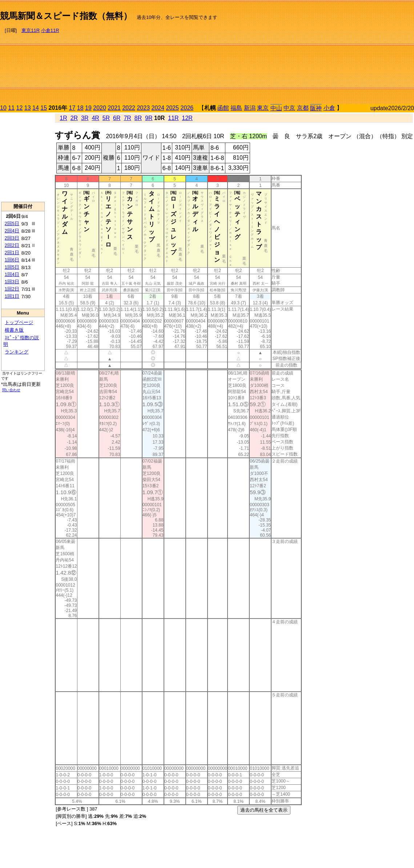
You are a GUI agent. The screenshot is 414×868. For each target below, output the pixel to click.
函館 (223, 108)
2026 (187, 108)
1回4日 (12, 274)
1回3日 (12, 282)
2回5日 (12, 223)
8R (138, 118)
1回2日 (12, 289)
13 (28, 108)
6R (117, 118)
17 (72, 108)
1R (63, 118)
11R (173, 118)
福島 (236, 108)
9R (149, 118)
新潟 (250, 108)
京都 (303, 108)
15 (44, 108)
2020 (100, 108)
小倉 (329, 108)
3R (85, 118)
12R (187, 118)
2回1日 (12, 253)
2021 (114, 108)
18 (80, 108)
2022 (129, 108)
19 (88, 108)
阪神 (316, 108)
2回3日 (12, 238)
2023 (143, 108)
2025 (173, 108)
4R (95, 118)
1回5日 (12, 267)
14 (36, 108)
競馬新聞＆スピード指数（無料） (66, 16)
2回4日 (12, 231)
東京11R (31, 30)
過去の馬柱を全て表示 (264, 810)
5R (106, 118)
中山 (276, 108)
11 (11, 108)
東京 (263, 108)
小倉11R (50, 30)
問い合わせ (11, 390)
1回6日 (12, 260)
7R (127, 118)
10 (3, 108)
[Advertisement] (337, 53)
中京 (289, 108)
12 (20, 108)
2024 (158, 108)
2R (74, 118)
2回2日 (12, 245)
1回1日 (12, 296)
